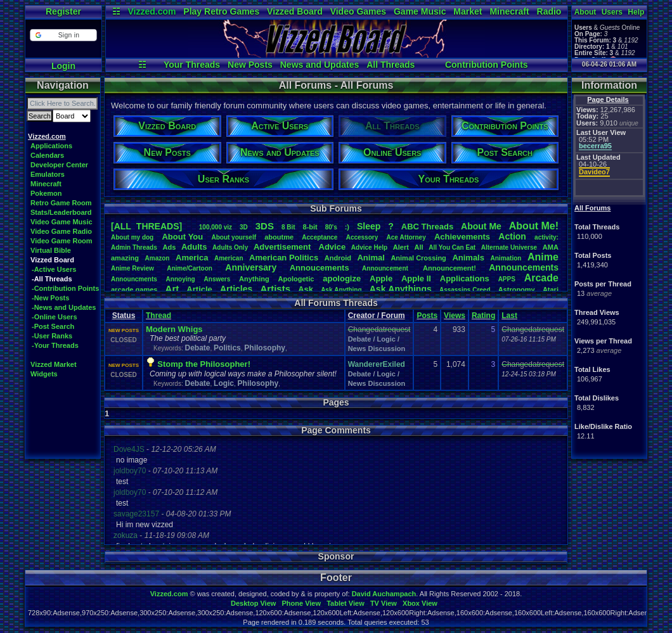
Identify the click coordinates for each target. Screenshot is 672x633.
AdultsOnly (230, 247)
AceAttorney (406, 237)
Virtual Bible (51, 250)
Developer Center (59, 165)
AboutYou (182, 237)
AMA (551, 247)
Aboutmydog (132, 237)
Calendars (47, 155)
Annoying (181, 279)
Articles (236, 289)
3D (244, 227)
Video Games (358, 11)
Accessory (362, 237)
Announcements (524, 267)
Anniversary (251, 267)
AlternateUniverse (509, 247)
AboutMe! (534, 226)
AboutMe (481, 226)
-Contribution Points (65, 288)
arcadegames (134, 290)
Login (63, 66)
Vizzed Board (295, 11)
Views (455, 316)
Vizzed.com (152, 11)
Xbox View (420, 603)
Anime (543, 257)
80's (331, 227)
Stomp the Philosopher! (204, 364)
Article (199, 289)
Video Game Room (61, 241)
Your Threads (192, 65)
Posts (427, 316)
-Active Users (54, 269)
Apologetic (296, 279)
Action (512, 236)
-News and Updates (64, 307)
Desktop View (253, 603)
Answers (217, 279)
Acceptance (320, 237)
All (419, 247)
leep (369, 226)
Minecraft (509, 11)
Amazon (158, 258)
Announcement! (449, 268)
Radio (549, 11)
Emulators (48, 174)
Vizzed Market (54, 364)
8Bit (288, 227)
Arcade (541, 278)
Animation (506, 258)
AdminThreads (134, 247)
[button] (63, 35)
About (585, 12)
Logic (224, 383)
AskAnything (341, 290)
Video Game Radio (61, 231)
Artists (275, 289)
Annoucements (320, 268)
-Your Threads (55, 345)
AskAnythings (401, 289)
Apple (381, 278)
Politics (227, 348)
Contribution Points (487, 65)
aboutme (279, 237)
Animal (371, 258)
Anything (254, 279)
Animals (468, 258)
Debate (197, 348)
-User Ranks (52, 336)
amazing (125, 258)
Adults (194, 247)
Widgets (44, 374)
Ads (169, 247)
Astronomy (517, 290)
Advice (333, 247)
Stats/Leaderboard (61, 212)
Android (338, 258)
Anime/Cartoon (190, 268)
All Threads (391, 65)
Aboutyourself (234, 237)
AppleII (416, 278)
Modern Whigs (174, 329)
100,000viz (216, 227)
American (229, 258)
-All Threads (52, 279)
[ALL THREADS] (146, 226)
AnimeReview (132, 268)
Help (636, 12)
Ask (306, 289)
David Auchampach (384, 594)
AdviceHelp (369, 247)
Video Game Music (61, 222)
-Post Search (53, 326)
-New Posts (50, 298)
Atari (551, 290)
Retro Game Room (61, 203)
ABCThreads (427, 227)
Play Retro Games (221, 11)
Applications (51, 146)
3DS (265, 226)
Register (63, 11)
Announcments (134, 279)
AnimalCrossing (418, 258)
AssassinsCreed (465, 290)
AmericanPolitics (284, 258)
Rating (483, 316)
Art (172, 289)
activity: (546, 237)
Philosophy (265, 348)
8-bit (310, 227)
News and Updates (320, 65)
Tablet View (346, 603)
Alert (401, 247)
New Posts (250, 65)
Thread (158, 316)
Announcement (386, 268)
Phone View (301, 603)
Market (468, 11)
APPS (507, 279)
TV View (384, 603)
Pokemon (46, 193)
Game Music (420, 11)
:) (347, 227)
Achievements (462, 237)
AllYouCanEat (452, 247)
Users (612, 12)
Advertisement (283, 247)
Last (509, 316)
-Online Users (55, 317)
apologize (342, 278)
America (192, 258)
